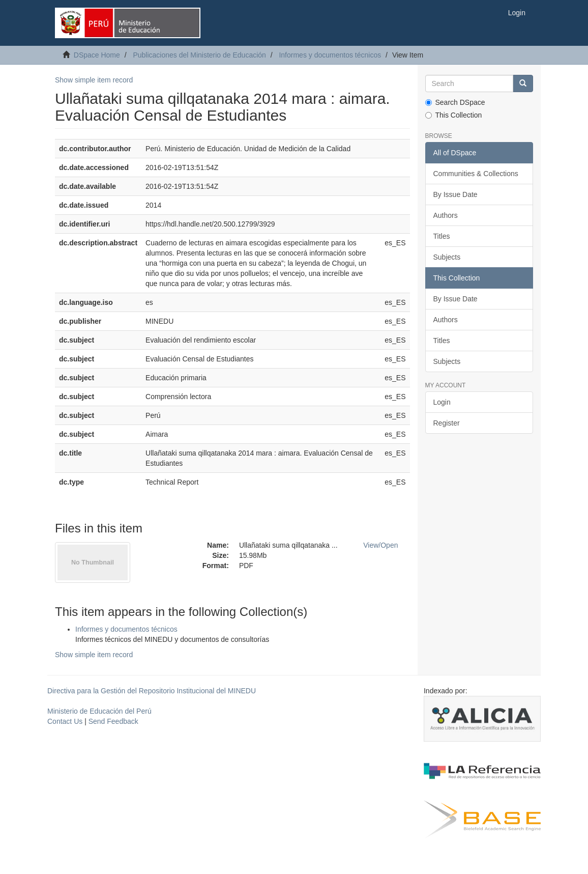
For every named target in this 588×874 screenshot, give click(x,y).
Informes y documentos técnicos (330, 55)
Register (447, 423)
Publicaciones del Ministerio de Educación (199, 55)
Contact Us (65, 721)
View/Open (380, 545)
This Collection (454, 115)
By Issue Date (455, 194)
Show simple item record (94, 80)
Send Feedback (113, 721)
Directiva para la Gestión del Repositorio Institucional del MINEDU (152, 691)
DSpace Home (97, 55)
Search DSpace (455, 102)
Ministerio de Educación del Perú (99, 711)
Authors (446, 215)
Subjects (447, 257)
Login (442, 402)
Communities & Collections (476, 174)
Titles (442, 236)
